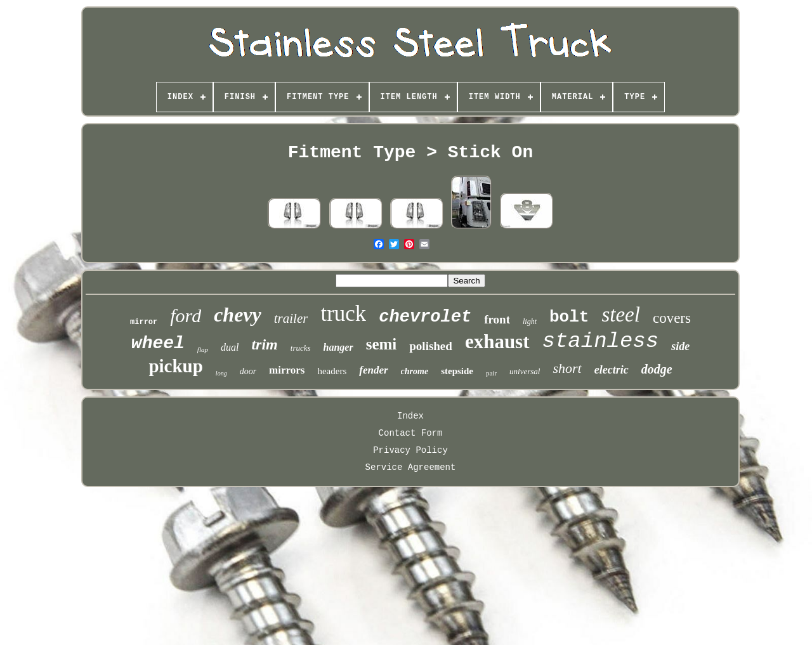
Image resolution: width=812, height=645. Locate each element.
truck (343, 314)
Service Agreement (411, 467)
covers (672, 318)
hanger (338, 347)
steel (620, 315)
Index (410, 416)
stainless (601, 341)
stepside (457, 371)
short (567, 368)
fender (373, 370)
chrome (415, 371)
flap (203, 349)
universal (525, 371)
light (530, 322)
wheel (158, 343)
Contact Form (411, 433)
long (221, 373)
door (248, 371)
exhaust (497, 342)
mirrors (287, 370)
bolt (569, 317)
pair (491, 373)
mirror (144, 322)
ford (186, 316)
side (680, 346)
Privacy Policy (410, 450)
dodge (657, 369)
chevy (238, 315)
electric (612, 370)
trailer (291, 318)
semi (382, 344)
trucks (301, 348)
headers (332, 371)
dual (230, 347)
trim (264, 344)
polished (431, 346)
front (497, 319)
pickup (175, 366)
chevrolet (425, 317)
